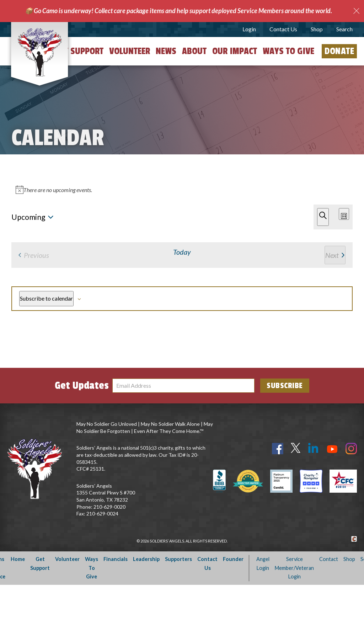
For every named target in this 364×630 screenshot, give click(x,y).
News (166, 51)
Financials (116, 604)
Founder (233, 604)
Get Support (79, 51)
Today (44, 216)
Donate (339, 51)
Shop (317, 29)
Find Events (244, 181)
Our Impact (235, 51)
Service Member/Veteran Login (294, 613)
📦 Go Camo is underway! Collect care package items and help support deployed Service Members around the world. (178, 11)
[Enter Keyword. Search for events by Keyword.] (115, 182)
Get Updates (82, 431)
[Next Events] (23, 216)
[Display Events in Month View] (327, 182)
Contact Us (283, 29)
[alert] (183, 247)
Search (344, 29)
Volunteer (130, 51)
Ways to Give (288, 51)
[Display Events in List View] (296, 182)
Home (18, 604)
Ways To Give (92, 613)
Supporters (178, 604)
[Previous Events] (14, 216)
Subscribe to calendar (310, 332)
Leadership (146, 604)
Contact (329, 604)
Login (249, 29)
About (194, 51)
